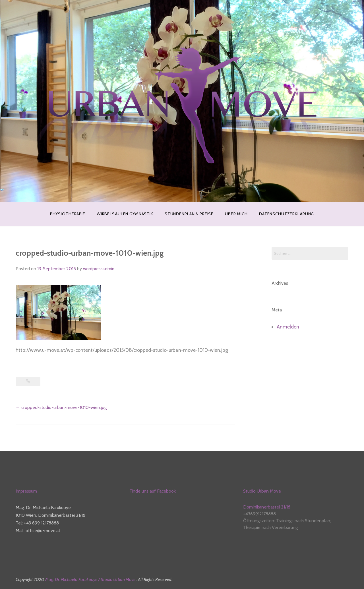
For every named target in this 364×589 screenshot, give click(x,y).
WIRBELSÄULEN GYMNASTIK (125, 214)
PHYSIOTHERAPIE (68, 214)
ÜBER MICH (236, 214)
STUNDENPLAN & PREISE (189, 214)
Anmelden (288, 327)
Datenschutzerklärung (287, 214)
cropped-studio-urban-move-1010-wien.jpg (61, 407)
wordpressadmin (99, 269)
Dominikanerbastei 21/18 (267, 507)
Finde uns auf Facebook (153, 491)
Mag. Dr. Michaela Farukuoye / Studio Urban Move (91, 579)
